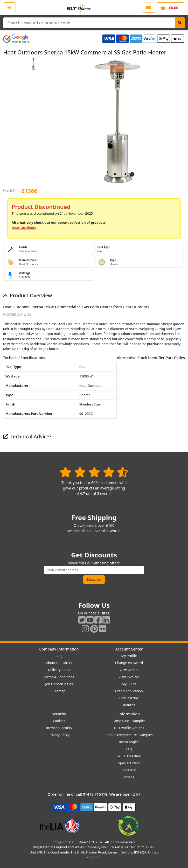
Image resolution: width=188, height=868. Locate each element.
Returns (129, 705)
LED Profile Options (129, 728)
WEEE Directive (129, 756)
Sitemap (59, 691)
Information (129, 714)
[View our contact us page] (148, 8)
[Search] (180, 23)
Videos (129, 777)
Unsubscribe (129, 698)
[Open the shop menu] (9, 8)
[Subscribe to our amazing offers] (94, 570)
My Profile (129, 656)
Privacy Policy (59, 735)
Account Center (129, 649)
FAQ (129, 749)
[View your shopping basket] (170, 8)
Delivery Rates (59, 670)
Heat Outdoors (24, 228)
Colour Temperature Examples (129, 735)
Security (59, 714)
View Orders (129, 670)
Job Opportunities (59, 684)
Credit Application (129, 691)
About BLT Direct (59, 663)
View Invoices (129, 677)
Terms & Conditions (59, 677)
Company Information (59, 649)
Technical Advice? (27, 436)
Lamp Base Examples (129, 721)
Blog (59, 656)
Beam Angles (129, 742)
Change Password (129, 663)
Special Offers (129, 763)
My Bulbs (129, 684)
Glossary (129, 770)
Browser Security (59, 728)
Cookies (59, 721)
